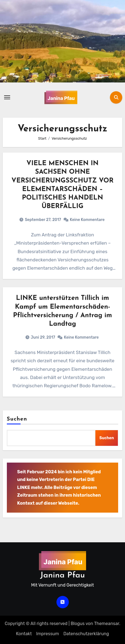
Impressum (48, 634)
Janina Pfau (62, 575)
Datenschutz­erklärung (86, 634)
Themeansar (107, 624)
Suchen (17, 419)
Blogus (78, 624)
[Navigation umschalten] (7, 97)
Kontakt (24, 634)
